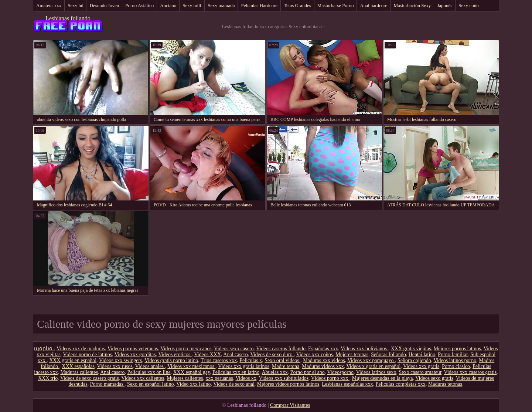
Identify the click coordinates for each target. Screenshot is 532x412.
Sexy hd (75, 5)
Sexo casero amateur (420, 372)
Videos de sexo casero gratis (90, 378)
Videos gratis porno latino (171, 360)
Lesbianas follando (68, 18)
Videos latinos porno (455, 360)
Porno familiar (453, 354)
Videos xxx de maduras (81, 349)
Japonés (445, 5)
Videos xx (246, 378)
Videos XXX (207, 354)
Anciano (168, 5)
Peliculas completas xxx (401, 384)
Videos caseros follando (281, 349)
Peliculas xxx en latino (236, 372)
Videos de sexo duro (272, 354)
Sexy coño (469, 5)
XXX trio (48, 378)
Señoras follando (388, 354)
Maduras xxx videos (324, 360)
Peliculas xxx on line (149, 372)
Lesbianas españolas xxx (347, 384)
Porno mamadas (107, 384)
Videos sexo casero (234, 349)
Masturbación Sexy (412, 5)
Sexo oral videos (282, 360)
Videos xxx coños (315, 354)
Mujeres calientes (185, 378)
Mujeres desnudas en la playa (383, 378)
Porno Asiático (139, 5)
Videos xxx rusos (115, 366)
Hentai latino (422, 354)
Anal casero (235, 354)
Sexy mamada (221, 5)
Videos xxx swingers (121, 360)
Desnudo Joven (104, 5)
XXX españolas (78, 366)
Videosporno (340, 372)
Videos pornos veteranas (133, 349)
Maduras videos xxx (323, 366)
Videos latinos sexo (376, 372)
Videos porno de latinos (88, 354)
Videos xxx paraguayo (371, 360)
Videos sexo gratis (434, 378)
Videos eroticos (175, 354)
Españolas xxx (323, 349)
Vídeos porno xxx (330, 378)
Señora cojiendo (414, 360)
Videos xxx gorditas (135, 354)
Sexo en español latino (150, 384)
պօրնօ (44, 349)
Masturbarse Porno (336, 5)
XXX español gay (192, 372)
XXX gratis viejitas (411, 349)
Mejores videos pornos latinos (288, 384)
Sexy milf (192, 5)
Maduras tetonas (445, 384)
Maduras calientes (79, 372)
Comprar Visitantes (290, 405)
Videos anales (150, 366)
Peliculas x (251, 360)
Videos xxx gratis (421, 366)
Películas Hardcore (259, 5)
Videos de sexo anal (234, 384)
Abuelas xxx (274, 372)
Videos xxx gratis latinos (244, 366)
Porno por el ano (308, 372)
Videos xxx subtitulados (284, 378)
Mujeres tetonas (352, 354)
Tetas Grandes (297, 5)
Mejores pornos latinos (457, 349)
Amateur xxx (49, 5)
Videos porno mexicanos (186, 349)
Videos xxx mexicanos (191, 366)
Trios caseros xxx (219, 360)
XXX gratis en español (73, 360)
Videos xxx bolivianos (364, 349)
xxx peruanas (219, 378)
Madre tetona (286, 366)
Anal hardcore (374, 5)
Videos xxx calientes (143, 378)
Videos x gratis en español (374, 366)
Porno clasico (456, 366)
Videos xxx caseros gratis (470, 372)
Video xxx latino (193, 384)
